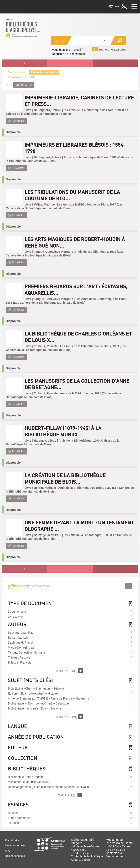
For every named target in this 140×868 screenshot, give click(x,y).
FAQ (8, 851)
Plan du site (12, 840)
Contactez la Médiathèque (114, 855)
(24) (69, 717)
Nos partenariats (15, 856)
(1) (69, 795)
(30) (69, 671)
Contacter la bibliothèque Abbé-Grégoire (87, 858)
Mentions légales (15, 845)
